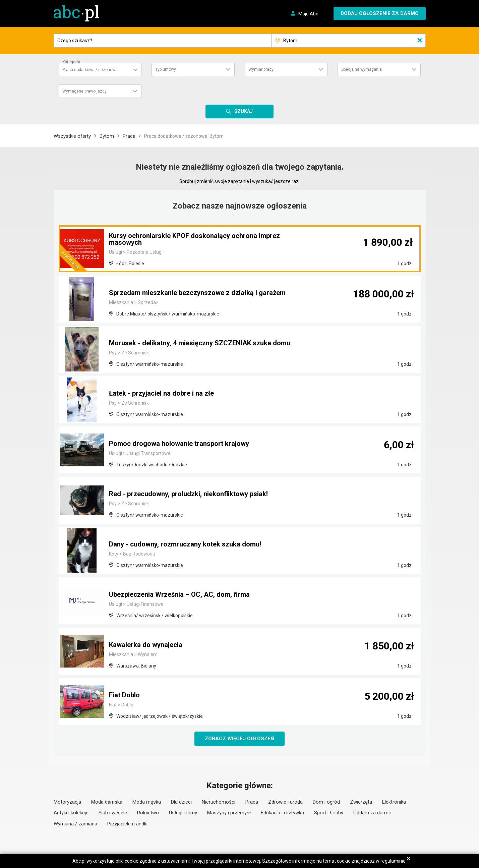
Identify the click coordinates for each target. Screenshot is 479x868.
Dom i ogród (326, 802)
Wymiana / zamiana (75, 824)
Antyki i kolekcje (71, 813)
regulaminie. (394, 861)
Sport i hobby (329, 813)
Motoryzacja (67, 802)
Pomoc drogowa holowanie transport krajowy (179, 444)
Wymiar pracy (261, 69)
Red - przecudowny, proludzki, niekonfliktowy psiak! (188, 494)
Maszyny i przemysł (229, 813)
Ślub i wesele (113, 813)
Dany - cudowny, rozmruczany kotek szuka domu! (185, 544)
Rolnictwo (148, 813)
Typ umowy (166, 69)
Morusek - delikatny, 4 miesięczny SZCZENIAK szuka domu (200, 343)
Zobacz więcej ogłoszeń (239, 739)
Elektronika (394, 802)
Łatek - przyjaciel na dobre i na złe (161, 393)
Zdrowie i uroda (285, 802)
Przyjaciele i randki (127, 824)
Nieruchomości (219, 802)
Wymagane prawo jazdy (84, 91)
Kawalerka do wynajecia (146, 645)
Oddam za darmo (372, 813)
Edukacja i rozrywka (282, 813)
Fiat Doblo (124, 695)
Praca (129, 136)
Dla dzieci (181, 802)
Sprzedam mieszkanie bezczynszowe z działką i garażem (197, 293)
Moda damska (107, 802)
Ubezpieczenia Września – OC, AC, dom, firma (179, 594)
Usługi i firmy (183, 813)
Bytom (107, 136)
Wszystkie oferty (72, 136)
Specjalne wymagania (362, 69)
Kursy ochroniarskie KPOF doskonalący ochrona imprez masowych (194, 239)
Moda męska (147, 802)
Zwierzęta (361, 802)
